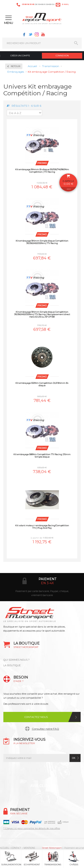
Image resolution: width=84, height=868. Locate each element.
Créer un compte (20, 56)
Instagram (37, 34)
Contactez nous (36, 717)
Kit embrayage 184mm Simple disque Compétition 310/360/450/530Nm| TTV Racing (42, 242)
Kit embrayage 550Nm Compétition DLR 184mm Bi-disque (42, 384)
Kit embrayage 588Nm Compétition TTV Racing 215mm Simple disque (42, 456)
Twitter (30, 34)
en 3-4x (47, 583)
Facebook (24, 34)
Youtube (43, 34)
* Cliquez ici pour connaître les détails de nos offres (32, 828)
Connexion (62, 56)
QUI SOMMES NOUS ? (16, 660)
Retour (15, 66)
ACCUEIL (4, 848)
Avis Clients (42, 786)
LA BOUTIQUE (12, 665)
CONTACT (16, 848)
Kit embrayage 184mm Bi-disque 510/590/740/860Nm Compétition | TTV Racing (42, 171)
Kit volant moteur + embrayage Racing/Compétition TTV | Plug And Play (42, 527)
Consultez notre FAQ (45, 729)
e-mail (65, 4)
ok (74, 758)
